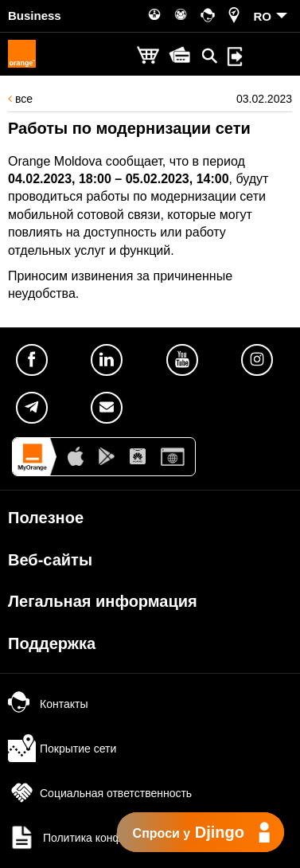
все (20, 99)
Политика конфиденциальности (107, 838)
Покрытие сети (62, 749)
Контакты (48, 704)
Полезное (46, 518)
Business (35, 16)
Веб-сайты (50, 560)
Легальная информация (103, 601)
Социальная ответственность (100, 793)
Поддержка (52, 643)
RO (263, 16)
